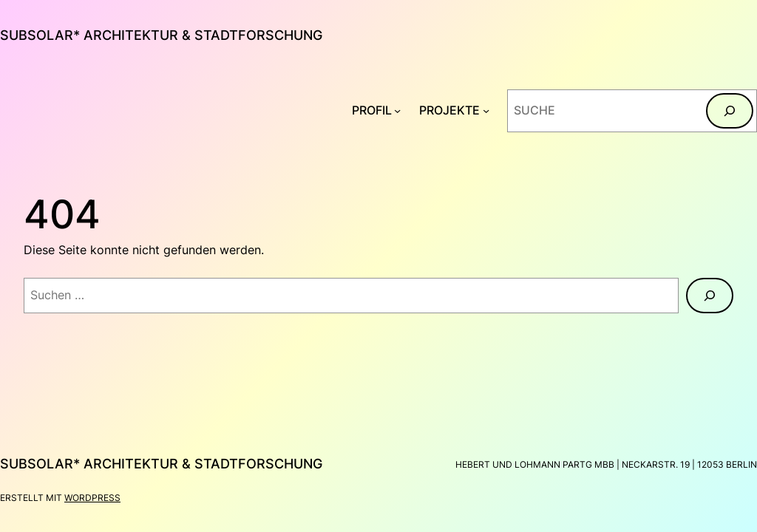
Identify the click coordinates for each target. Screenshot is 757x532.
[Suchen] (730, 111)
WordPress (92, 498)
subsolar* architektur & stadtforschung (161, 35)
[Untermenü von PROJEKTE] (486, 110)
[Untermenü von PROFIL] (397, 110)
